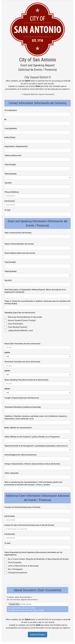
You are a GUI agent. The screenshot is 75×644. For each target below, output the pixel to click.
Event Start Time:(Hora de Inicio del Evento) (22, 344)
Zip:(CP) (8, 183)
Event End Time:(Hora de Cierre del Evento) (22, 362)
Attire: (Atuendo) (11, 473)
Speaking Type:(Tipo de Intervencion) (20, 313)
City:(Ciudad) (10, 164)
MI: (5, 119)
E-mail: (7, 210)
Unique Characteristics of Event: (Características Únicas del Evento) (32, 464)
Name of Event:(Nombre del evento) (19, 244)
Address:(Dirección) (13, 155)
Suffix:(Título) (10, 137)
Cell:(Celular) (10, 201)
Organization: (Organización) (16, 146)
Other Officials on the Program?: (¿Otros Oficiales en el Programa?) (32, 437)
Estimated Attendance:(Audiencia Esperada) (22, 407)
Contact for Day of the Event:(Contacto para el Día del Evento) (29, 525)
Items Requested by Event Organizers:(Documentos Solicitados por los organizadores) (33, 553)
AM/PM (7, 353)
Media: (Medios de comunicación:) (18, 428)
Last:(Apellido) (11, 128)
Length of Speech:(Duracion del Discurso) (22, 398)
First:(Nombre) (10, 110)
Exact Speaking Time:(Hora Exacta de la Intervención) (26, 380)
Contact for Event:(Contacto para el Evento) (22, 507)
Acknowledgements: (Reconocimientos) (20, 455)
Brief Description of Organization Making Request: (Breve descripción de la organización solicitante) (35, 291)
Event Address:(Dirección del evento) (20, 253)
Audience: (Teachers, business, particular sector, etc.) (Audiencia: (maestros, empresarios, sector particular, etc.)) (36, 417)
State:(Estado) (10, 174)
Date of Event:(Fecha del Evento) (18, 233)
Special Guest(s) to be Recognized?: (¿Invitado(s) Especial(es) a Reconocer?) (36, 446)
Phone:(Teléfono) (12, 192)
